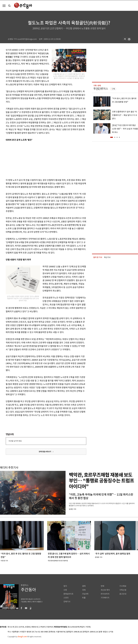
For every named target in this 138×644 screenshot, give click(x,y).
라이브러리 (105, 594)
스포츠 (66, 598)
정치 (65, 586)
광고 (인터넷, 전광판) (23, 627)
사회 (65, 590)
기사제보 (123, 586)
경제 (84, 586)
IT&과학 (85, 594)
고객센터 (42, 627)
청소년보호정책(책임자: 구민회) (79, 627)
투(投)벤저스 (101, 89)
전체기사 (67, 602)
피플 (84, 598)
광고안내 (123, 594)
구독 (114, 89)
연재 (102, 586)
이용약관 (50, 627)
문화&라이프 (68, 594)
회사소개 (11, 627)
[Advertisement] (40, 160)
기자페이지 (105, 598)
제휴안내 (35, 627)
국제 (84, 590)
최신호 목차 (105, 590)
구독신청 (123, 590)
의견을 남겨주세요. (15, 441)
